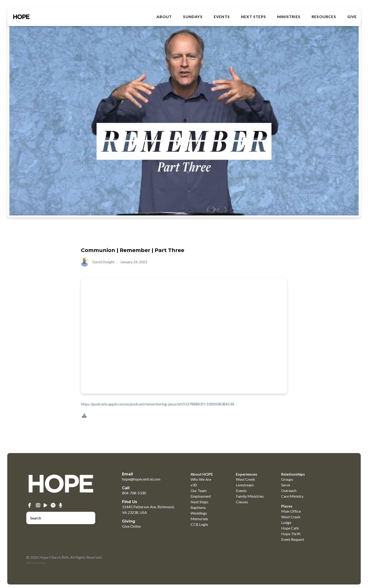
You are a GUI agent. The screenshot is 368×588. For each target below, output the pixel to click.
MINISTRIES (289, 17)
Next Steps (253, 17)
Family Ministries (250, 496)
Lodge (286, 522)
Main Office (291, 511)
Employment (201, 496)
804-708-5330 (134, 493)
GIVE (352, 17)
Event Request (293, 539)
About (164, 17)
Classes (242, 502)
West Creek (245, 479)
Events (222, 17)
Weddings (199, 513)
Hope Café (290, 528)
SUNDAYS (193, 17)
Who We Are (201, 479)
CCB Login (199, 524)
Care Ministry (292, 496)
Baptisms (198, 507)
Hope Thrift (291, 534)
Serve (286, 485)
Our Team (199, 491)
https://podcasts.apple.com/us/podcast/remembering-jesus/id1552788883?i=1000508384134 (157, 404)
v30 (194, 485)
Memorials (199, 519)
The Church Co (36, 563)
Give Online (131, 526)
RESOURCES (324, 17)
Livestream (245, 485)
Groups (287, 479)
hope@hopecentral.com (141, 479)
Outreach (289, 491)
